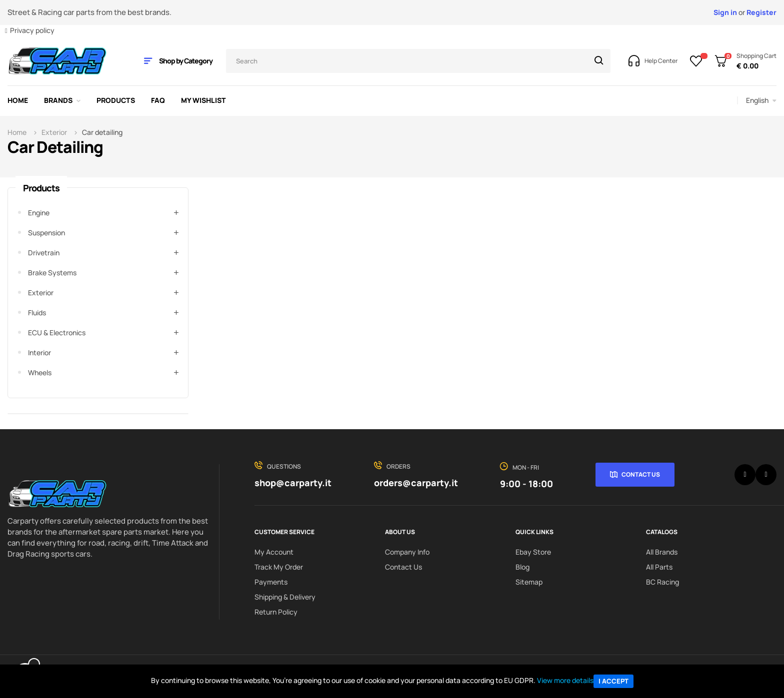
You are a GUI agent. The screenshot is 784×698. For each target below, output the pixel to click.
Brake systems (52, 273)
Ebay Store (533, 552)
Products (41, 188)
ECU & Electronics (57, 333)
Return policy (276, 612)
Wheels (40, 372)
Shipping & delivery (285, 597)
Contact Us (641, 474)
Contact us (403, 567)
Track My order (279, 567)
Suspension (46, 233)
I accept (613, 681)
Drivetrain (44, 253)
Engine (39, 213)
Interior (39, 352)
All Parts (659, 567)
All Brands (662, 552)
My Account (274, 552)
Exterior (41, 293)
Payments (271, 582)
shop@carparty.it (293, 483)
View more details (565, 680)
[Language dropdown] (761, 100)
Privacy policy (32, 30)
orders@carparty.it (416, 483)
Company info (407, 552)
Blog (522, 567)
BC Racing (662, 582)
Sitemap (529, 582)
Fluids (37, 313)
